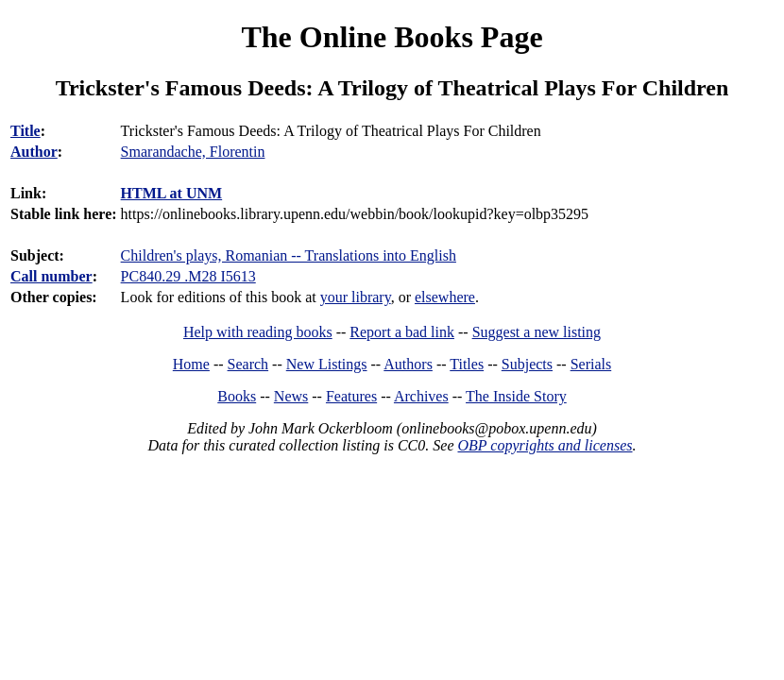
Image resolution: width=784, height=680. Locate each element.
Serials (591, 364)
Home (191, 364)
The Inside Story (516, 396)
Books (237, 396)
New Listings (327, 364)
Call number (51, 276)
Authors (408, 364)
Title (26, 131)
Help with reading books (258, 332)
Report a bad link (402, 332)
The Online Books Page (392, 37)
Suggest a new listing (537, 332)
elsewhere (445, 297)
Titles (467, 364)
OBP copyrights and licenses (545, 445)
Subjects (527, 364)
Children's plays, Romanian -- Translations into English (289, 255)
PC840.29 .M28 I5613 (188, 276)
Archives (421, 396)
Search (248, 364)
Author (34, 152)
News (291, 396)
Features (351, 396)
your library (356, 297)
